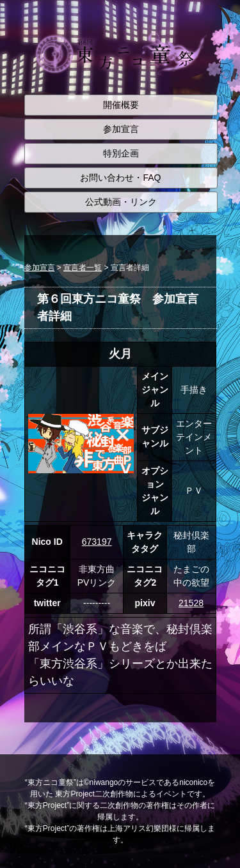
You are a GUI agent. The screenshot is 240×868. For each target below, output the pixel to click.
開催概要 (121, 105)
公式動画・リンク (121, 202)
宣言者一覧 (83, 268)
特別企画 (121, 153)
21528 (191, 603)
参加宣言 (121, 129)
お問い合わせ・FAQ (120, 178)
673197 (97, 542)
